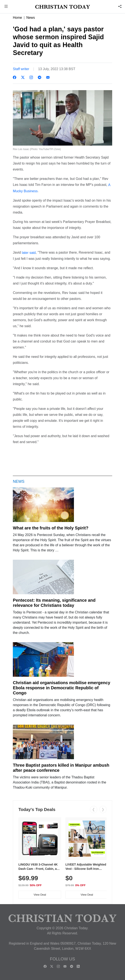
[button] (6, 7)
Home (17, 18)
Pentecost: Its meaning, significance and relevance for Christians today (54, 603)
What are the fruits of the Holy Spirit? (51, 528)
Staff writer (21, 69)
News (31, 18)
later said (29, 253)
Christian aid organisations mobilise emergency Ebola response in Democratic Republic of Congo (62, 688)
